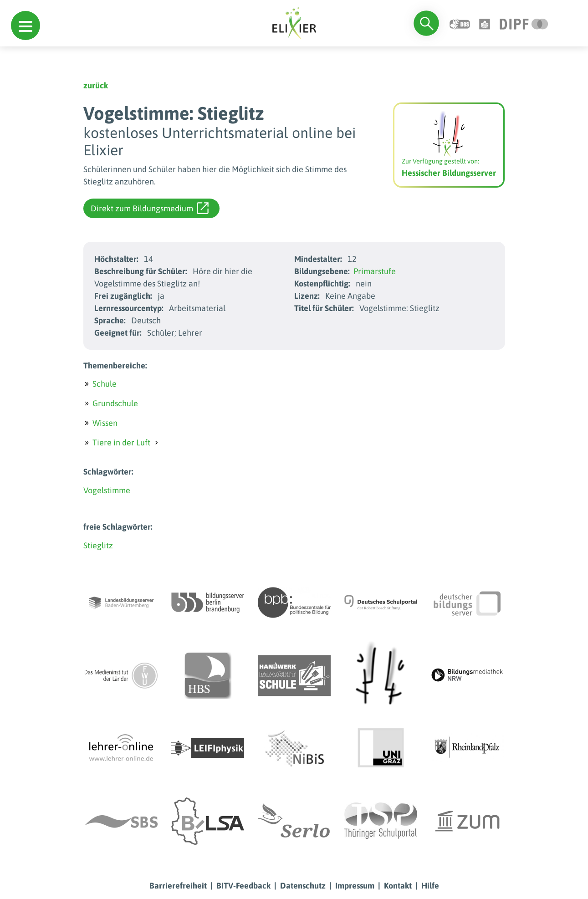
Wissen (105, 423)
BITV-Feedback (243, 886)
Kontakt (398, 886)
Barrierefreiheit (178, 886)
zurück (96, 85)
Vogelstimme (107, 490)
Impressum (355, 886)
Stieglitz (98, 545)
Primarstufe (375, 271)
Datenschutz (303, 886)
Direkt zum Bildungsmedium (150, 208)
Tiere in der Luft (121, 442)
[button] (26, 26)
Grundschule (115, 403)
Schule (105, 384)
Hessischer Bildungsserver (449, 173)
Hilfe (430, 886)
